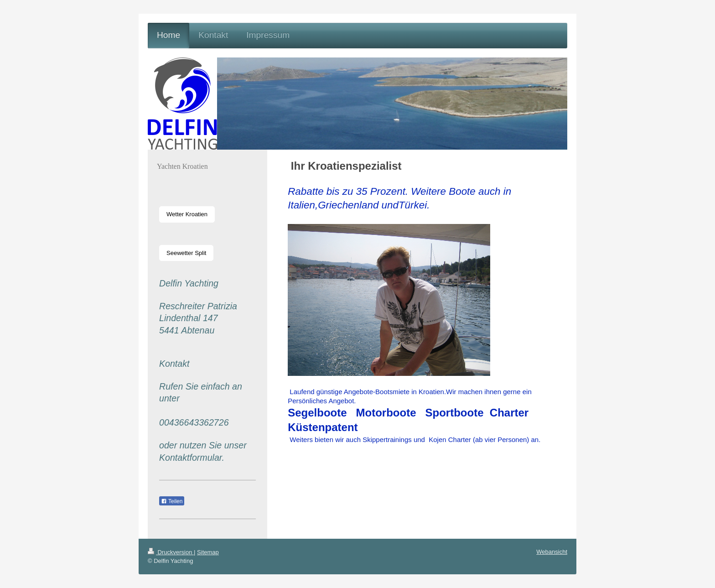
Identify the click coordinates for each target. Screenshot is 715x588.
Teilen (172, 501)
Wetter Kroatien (187, 214)
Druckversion (171, 552)
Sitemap (208, 552)
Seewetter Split (186, 253)
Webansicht (552, 552)
